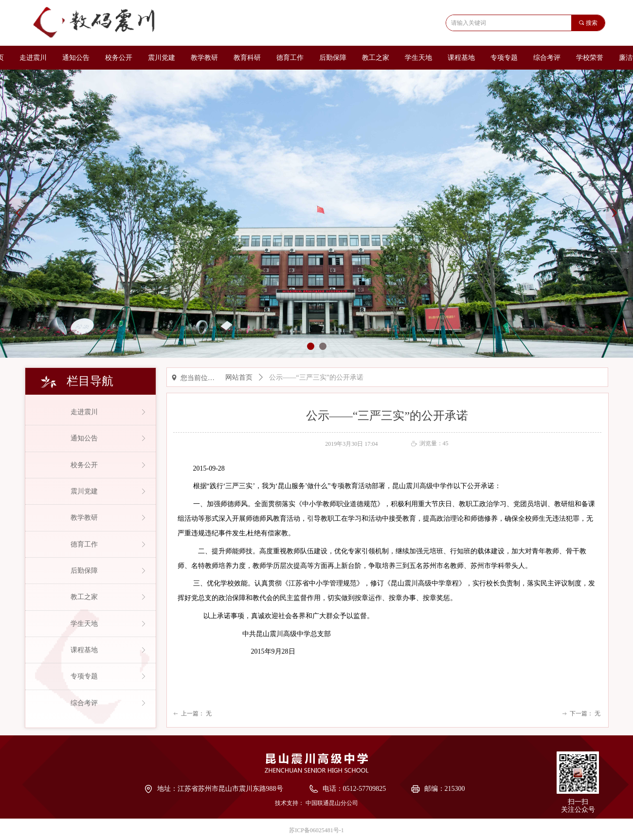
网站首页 (239, 377)
